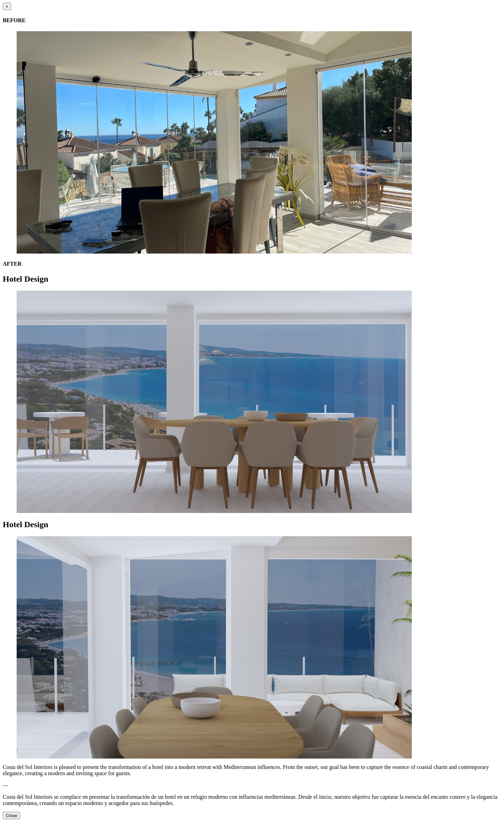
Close (11, 816)
